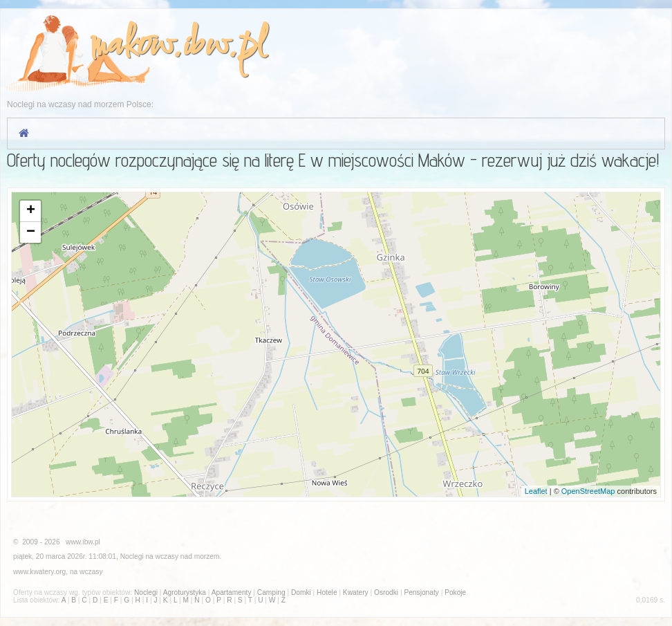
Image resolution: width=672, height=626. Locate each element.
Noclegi (132, 556)
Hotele (327, 592)
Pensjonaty (421, 592)
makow (131, 46)
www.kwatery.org (39, 572)
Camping (271, 592)
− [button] (31, 232)
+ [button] (31, 211)
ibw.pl (224, 46)
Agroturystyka (185, 592)
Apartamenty (232, 592)
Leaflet (536, 491)
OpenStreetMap (588, 491)
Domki (301, 592)
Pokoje (455, 592)
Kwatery (356, 592)
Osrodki (386, 592)
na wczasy (86, 572)
